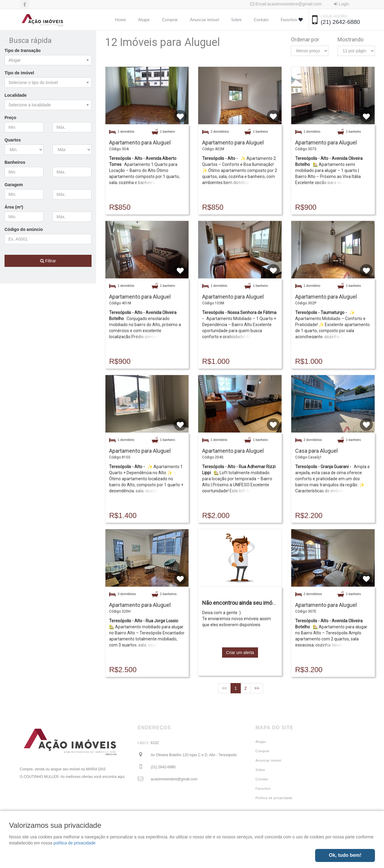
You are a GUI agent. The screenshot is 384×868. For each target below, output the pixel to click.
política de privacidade (74, 843)
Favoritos (292, 19)
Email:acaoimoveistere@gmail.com (286, 4)
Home (121, 19)
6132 (155, 743)
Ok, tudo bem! (345, 855)
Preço (10, 118)
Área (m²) (14, 207)
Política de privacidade (274, 798)
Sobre (236, 19)
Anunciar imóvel (205, 19)
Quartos (13, 140)
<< (224, 688)
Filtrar (48, 261)
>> (257, 688)
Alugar (144, 19)
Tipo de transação (23, 50)
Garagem (14, 185)
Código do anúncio (24, 229)
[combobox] (48, 60)
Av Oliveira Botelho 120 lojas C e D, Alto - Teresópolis (194, 755)
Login (341, 4)
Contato (261, 19)
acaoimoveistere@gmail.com (174, 779)
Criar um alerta (240, 653)
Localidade (16, 95)
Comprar (170, 19)
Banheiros (15, 162)
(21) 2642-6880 (340, 22)
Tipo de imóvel (19, 73)
